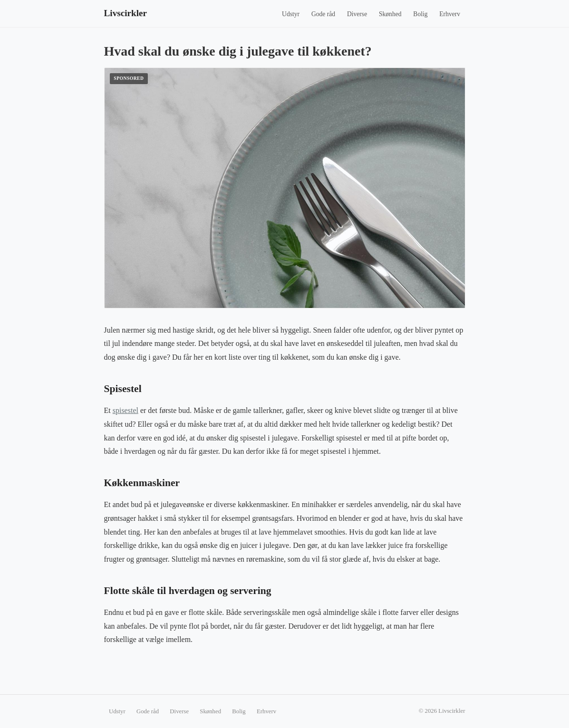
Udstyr (291, 14)
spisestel (125, 410)
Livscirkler (126, 13)
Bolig (420, 14)
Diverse (357, 14)
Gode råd (323, 14)
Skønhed (390, 14)
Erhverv (450, 14)
